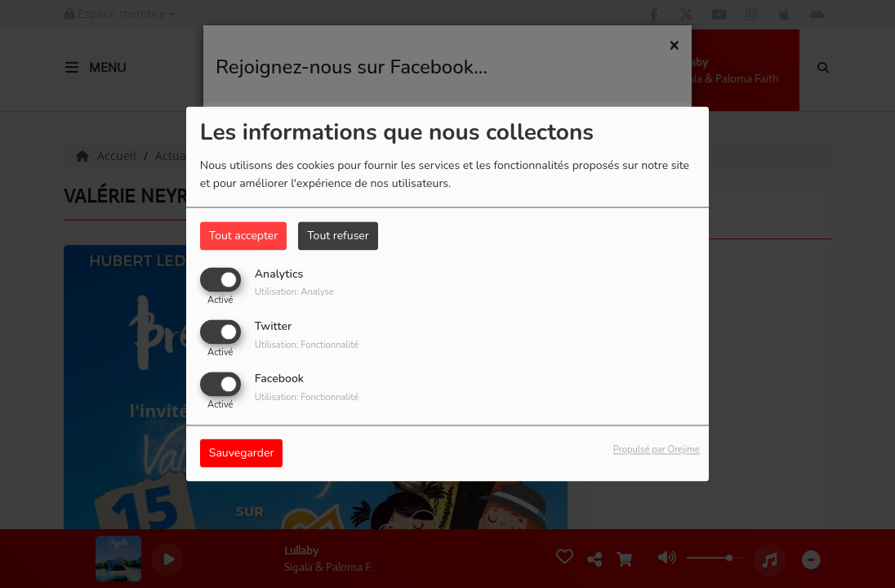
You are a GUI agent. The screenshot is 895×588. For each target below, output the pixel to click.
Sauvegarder (242, 454)
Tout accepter (243, 236)
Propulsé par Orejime (657, 450)
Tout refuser (338, 236)
